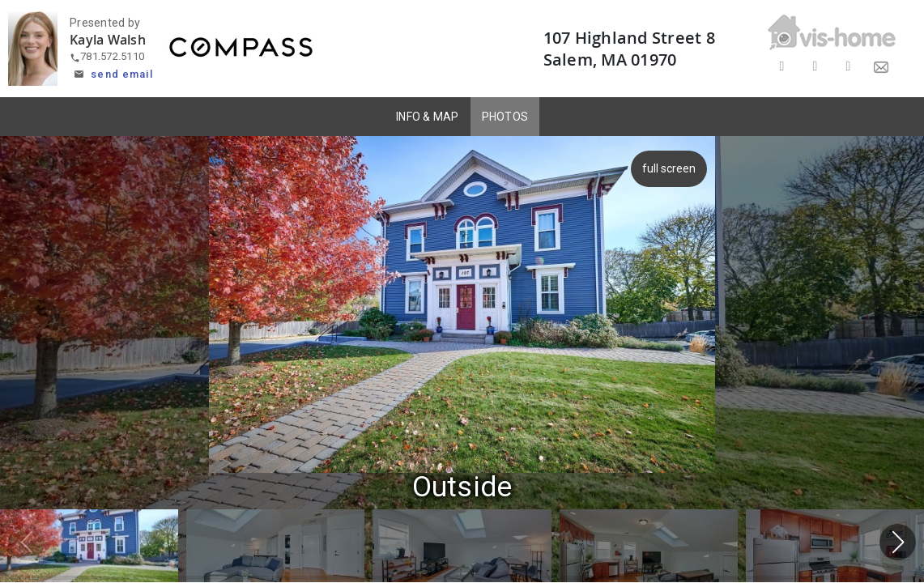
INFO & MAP (428, 117)
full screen (673, 168)
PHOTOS (505, 117)
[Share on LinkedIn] (848, 67)
